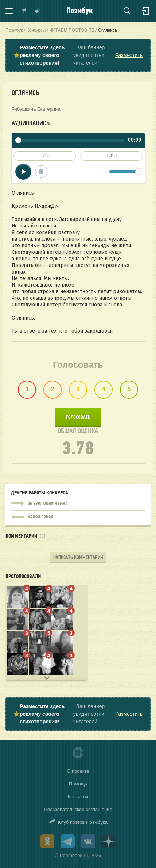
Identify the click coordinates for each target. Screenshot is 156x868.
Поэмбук (14, 30)
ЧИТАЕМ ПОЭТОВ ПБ (72, 30)
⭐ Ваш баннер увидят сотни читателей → (78, 55)
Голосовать (78, 417)
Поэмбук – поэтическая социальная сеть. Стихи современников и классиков (80, 11)
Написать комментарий (78, 557)
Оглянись (108, 30)
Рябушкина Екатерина (36, 109)
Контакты (78, 797)
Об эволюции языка (78, 504)
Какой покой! (78, 515)
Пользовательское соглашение (78, 809)
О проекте (78, 771)
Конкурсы (36, 30)
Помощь (78, 784)
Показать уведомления (24, 11)
